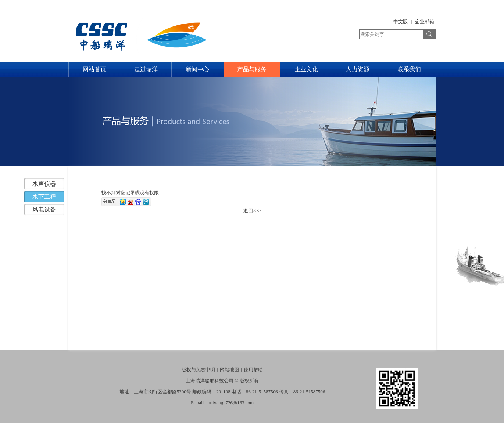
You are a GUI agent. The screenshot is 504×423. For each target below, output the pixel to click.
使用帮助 (253, 370)
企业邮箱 (425, 21)
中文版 (401, 21)
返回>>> (252, 211)
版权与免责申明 (198, 370)
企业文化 (306, 69)
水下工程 (44, 197)
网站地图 (229, 370)
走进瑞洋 (146, 69)
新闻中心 (197, 69)
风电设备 (44, 209)
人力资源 (358, 69)
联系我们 (409, 69)
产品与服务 (252, 69)
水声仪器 (44, 184)
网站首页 (94, 69)
